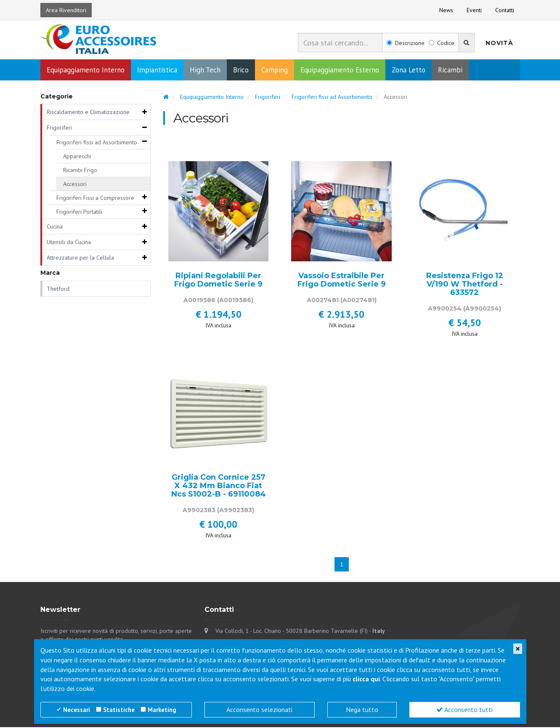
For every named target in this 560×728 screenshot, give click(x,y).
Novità (499, 43)
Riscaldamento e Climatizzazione (88, 113)
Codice (442, 43)
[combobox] (340, 43)
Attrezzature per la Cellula (80, 258)
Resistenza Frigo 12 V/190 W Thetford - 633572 (465, 285)
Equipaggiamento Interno (86, 71)
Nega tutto (362, 709)
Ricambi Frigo (80, 171)
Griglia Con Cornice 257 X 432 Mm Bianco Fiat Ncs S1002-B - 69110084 (219, 487)
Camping (275, 71)
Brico (241, 71)
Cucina (55, 227)
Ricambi (450, 71)
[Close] (518, 649)
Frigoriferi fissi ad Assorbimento (97, 143)
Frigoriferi (59, 128)
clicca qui (366, 679)
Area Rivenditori (66, 10)
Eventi (474, 10)
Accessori (75, 185)
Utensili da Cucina (69, 243)
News (446, 10)
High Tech (205, 71)
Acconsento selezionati (259, 709)
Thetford (58, 290)
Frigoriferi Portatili (79, 213)
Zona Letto (409, 71)
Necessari (77, 710)
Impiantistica (157, 71)
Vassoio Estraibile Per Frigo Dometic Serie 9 (342, 281)
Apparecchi (77, 157)
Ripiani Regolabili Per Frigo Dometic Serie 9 (218, 281)
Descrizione (406, 43)
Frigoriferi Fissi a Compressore (95, 199)
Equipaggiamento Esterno (340, 71)
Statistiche (119, 710)
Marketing (162, 710)
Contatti (505, 10)
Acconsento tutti (464, 709)
